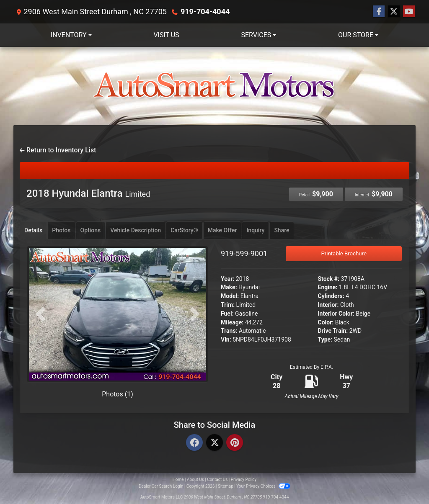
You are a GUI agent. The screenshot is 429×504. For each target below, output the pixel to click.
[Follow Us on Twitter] (394, 12)
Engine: (328, 287)
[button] (40, 314)
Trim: (228, 305)
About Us (195, 480)
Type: (325, 339)
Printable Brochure (344, 253)
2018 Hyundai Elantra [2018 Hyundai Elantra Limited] (88, 193)
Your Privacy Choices (263, 486)
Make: (229, 287)
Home (178, 480)
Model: (230, 296)
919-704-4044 (205, 12)
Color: (326, 322)
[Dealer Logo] (214, 86)
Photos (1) (118, 394)
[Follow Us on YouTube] (409, 12)
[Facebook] (194, 443)
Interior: (328, 305)
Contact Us (217, 480)
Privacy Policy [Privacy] (244, 480)
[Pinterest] (235, 443)
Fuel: (227, 314)
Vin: (226, 339)
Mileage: (232, 322)
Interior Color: (336, 314)
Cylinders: (331, 296)
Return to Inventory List (58, 150)
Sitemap (226, 486)
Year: (227, 279)
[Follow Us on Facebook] (379, 12)
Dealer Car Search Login (161, 486)
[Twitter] (214, 443)
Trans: (229, 331)
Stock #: (329, 279)
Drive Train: (333, 331)
